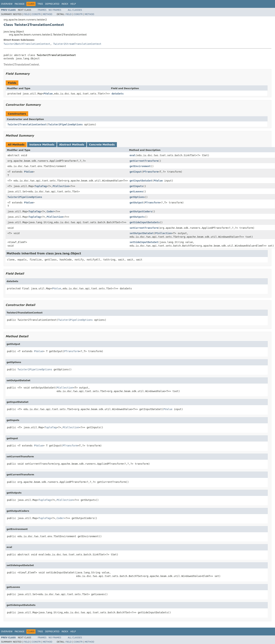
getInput (136, 172)
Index (65, 4)
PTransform (151, 172)
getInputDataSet (141, 181)
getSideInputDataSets (145, 222)
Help (73, 4)
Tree (40, 4)
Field (27, 14)
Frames (42, 10)
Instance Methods (42, 145)
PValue (48, 94)
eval (133, 155)
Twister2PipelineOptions (65, 124)
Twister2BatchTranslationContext (27, 44)
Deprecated (52, 4)
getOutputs (137, 217)
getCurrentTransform (144, 161)
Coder (50, 211)
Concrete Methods (102, 145)
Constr (36, 14)
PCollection (61, 186)
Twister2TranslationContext (27, 124)
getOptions (137, 197)
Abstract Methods (72, 145)
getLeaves (136, 191)
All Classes (75, 10)
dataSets (118, 94)
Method (48, 14)
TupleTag (41, 186)
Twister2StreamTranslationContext (77, 44)
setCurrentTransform (144, 228)
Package (20, 4)
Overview (7, 4)
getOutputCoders (141, 211)
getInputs (136, 186)
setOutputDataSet (142, 233)
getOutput (136, 203)
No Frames (55, 10)
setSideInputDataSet (144, 242)
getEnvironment (140, 166)
